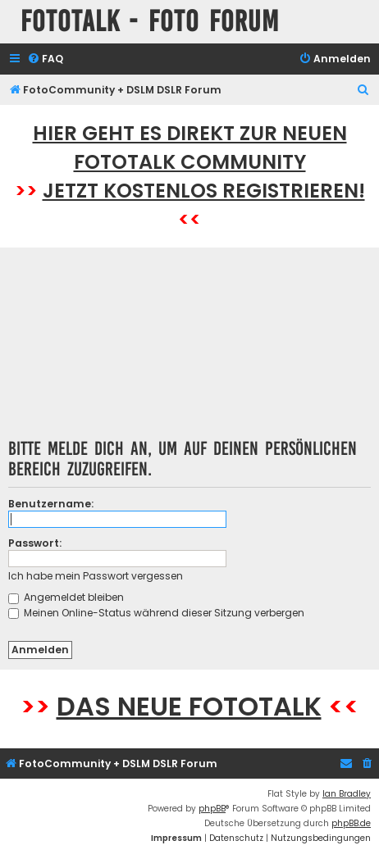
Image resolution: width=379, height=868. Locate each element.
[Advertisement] (190, 348)
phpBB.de (351, 823)
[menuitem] (45, 59)
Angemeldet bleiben (66, 597)
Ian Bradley (347, 794)
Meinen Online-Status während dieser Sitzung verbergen (156, 613)
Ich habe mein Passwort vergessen (96, 576)
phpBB (212, 809)
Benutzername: (51, 504)
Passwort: (35, 543)
